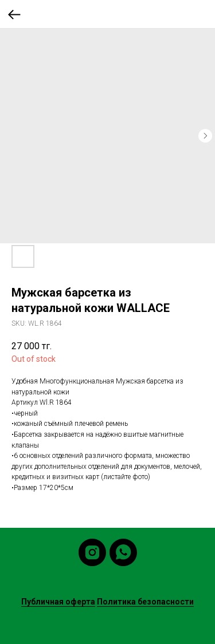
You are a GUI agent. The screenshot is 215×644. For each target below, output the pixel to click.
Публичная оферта (58, 602)
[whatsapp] (123, 552)
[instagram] (92, 552)
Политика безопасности (145, 602)
